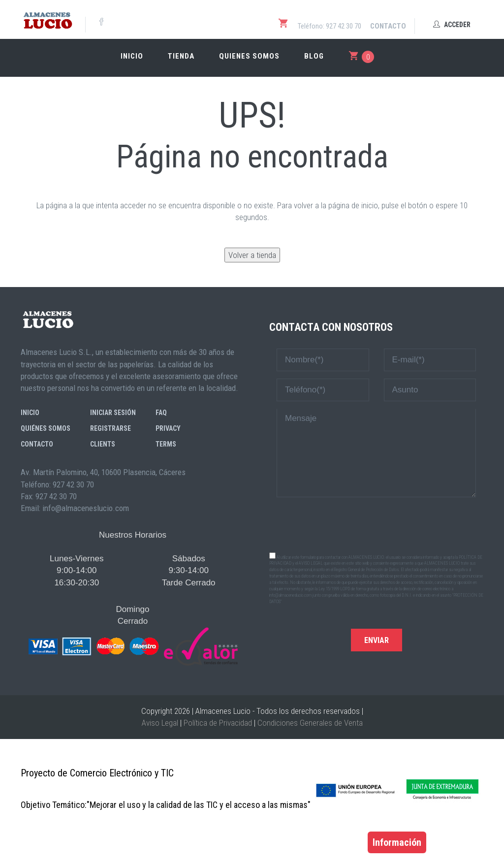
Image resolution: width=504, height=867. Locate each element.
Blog (314, 56)
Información (397, 842)
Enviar (377, 640)
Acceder (452, 25)
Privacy (168, 428)
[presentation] (377, 524)
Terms (166, 444)
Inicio (132, 56)
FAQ (161, 413)
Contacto (388, 26)
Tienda (181, 56)
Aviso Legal (160, 723)
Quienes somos (249, 56)
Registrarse (110, 428)
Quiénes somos (46, 428)
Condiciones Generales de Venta (310, 723)
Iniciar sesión (113, 413)
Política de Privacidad (218, 723)
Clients (103, 444)
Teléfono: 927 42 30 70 (330, 26)
